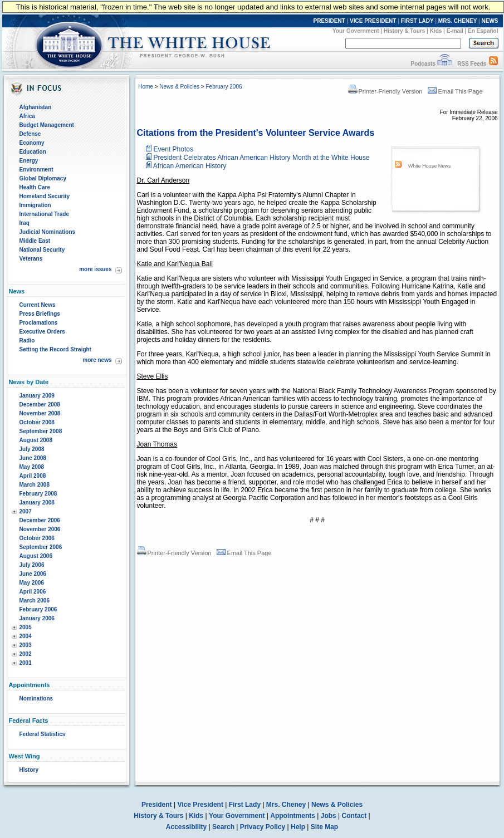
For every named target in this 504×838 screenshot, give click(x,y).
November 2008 (40, 413)
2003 (26, 645)
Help (298, 827)
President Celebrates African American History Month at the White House (262, 158)
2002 (26, 654)
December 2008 (40, 405)
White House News (430, 166)
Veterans (31, 259)
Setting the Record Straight (55, 349)
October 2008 (37, 422)
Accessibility (186, 827)
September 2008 (41, 431)
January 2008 (37, 503)
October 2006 (37, 538)
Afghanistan (36, 107)
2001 (26, 663)
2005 (26, 627)
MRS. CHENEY (457, 21)
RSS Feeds (472, 64)
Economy (32, 143)
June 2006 (33, 574)
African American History (190, 166)
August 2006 (36, 556)
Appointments (293, 816)
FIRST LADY (417, 21)
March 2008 (35, 485)
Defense (30, 134)
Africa (27, 116)
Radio (27, 340)
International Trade (44, 214)
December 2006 (40, 520)
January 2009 (37, 396)
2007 (26, 511)
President (157, 805)
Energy (29, 161)
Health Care (35, 187)
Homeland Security (45, 196)
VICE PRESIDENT (373, 21)
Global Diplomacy (43, 178)
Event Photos (173, 149)
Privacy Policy (263, 827)
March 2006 (35, 601)
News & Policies (179, 87)
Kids (436, 31)
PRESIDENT (329, 21)
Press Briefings (40, 314)
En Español (483, 31)
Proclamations (39, 323)
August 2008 (36, 440)
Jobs (329, 816)
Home (146, 87)
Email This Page (455, 91)
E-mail (455, 31)
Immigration (35, 205)
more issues (95, 269)
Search (223, 827)
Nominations (36, 699)
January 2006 (37, 618)
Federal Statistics (43, 734)
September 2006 (41, 547)
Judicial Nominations (48, 232)
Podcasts (423, 64)
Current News (38, 305)
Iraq (25, 223)
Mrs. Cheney (286, 805)
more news (97, 360)
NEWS (490, 21)
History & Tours (404, 31)
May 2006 (32, 583)
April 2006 (33, 592)
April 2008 (33, 476)
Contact (354, 816)
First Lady (245, 805)
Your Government (356, 31)
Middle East (35, 241)
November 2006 (40, 529)
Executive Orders (42, 332)
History (29, 770)
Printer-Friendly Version (385, 91)
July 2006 (32, 565)
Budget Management (47, 125)
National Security (42, 250)
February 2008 (38, 494)
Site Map (324, 827)
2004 (26, 636)
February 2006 (38, 609)
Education (33, 152)
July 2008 (32, 449)
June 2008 (33, 458)
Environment (36, 170)
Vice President (200, 805)
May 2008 (32, 467)
